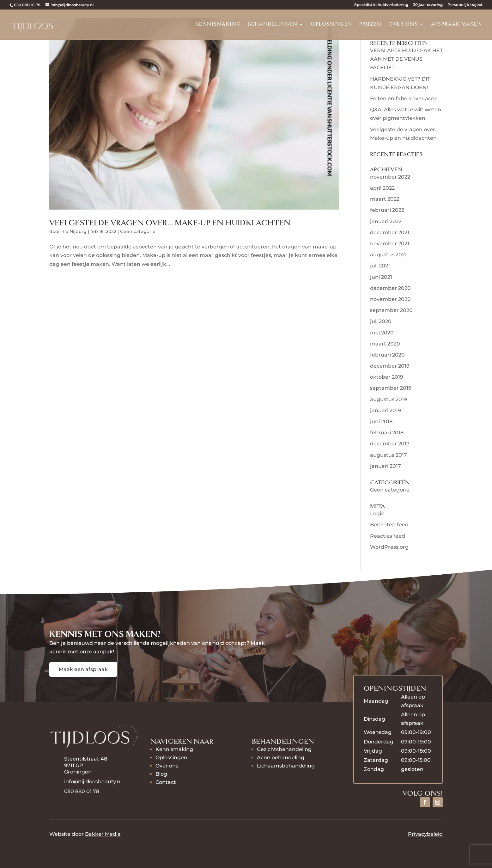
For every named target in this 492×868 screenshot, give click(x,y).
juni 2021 (381, 277)
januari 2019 (386, 410)
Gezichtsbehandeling (284, 749)
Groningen (78, 772)
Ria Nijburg (74, 231)
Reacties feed (388, 536)
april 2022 (382, 188)
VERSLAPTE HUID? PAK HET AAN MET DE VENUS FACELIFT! (406, 59)
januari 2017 (386, 466)
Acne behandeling (281, 758)
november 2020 (390, 299)
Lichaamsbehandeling (286, 766)
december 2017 (390, 444)
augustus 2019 (389, 399)
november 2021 (390, 244)
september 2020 (391, 310)
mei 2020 (382, 333)
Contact (166, 782)
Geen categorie (138, 231)
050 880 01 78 (27, 5)
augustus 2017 (389, 455)
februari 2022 (387, 210)
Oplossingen (331, 25)
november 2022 (390, 177)
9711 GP (74, 765)
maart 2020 (385, 344)
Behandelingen (273, 25)
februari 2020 (387, 355)
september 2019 (391, 388)
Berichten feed (389, 525)
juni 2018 (381, 422)
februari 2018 (387, 433)
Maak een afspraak (83, 669)
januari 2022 (386, 221)
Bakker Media (103, 834)
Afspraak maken (456, 25)
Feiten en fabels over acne (404, 98)
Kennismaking (218, 25)
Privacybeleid (425, 834)
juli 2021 (380, 266)
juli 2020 (381, 321)
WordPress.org (389, 547)
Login (377, 513)
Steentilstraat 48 (86, 759)
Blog (161, 774)
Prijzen (371, 25)
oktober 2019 (387, 377)
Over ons (403, 25)
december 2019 (390, 366)
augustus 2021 (388, 255)
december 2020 (390, 288)
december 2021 (390, 232)
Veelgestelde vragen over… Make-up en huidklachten (170, 223)
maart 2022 (385, 199)
